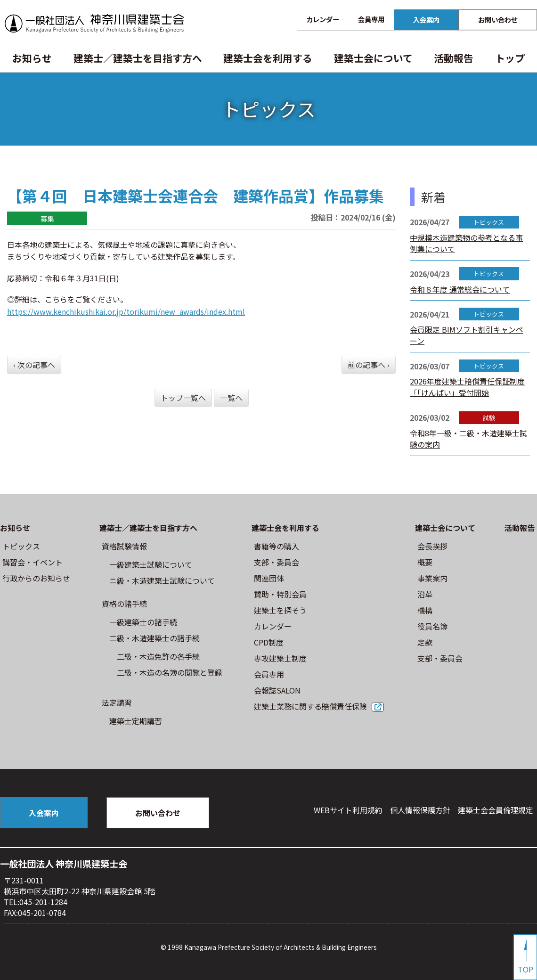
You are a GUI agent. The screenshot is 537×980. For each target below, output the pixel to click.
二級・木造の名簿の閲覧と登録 (170, 672)
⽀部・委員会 (277, 562)
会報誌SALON (277, 690)
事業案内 (432, 578)
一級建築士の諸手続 (143, 622)
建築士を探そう (280, 610)
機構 (425, 610)
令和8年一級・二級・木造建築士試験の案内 (468, 439)
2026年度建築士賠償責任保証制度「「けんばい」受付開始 (467, 387)
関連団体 (269, 578)
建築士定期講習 (136, 721)
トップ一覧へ (183, 398)
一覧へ (231, 398)
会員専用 (371, 19)
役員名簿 (432, 626)
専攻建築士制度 (280, 658)
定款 (425, 642)
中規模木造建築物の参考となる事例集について (466, 243)
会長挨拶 (432, 546)
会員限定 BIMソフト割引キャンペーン (467, 335)
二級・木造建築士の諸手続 (155, 638)
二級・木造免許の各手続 (158, 656)
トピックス (21, 546)
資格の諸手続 (124, 604)
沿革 (425, 594)
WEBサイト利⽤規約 (348, 810)
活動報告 (454, 58)
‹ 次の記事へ (34, 365)
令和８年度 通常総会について (460, 289)
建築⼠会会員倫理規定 (496, 810)
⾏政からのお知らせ (36, 578)
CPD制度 (269, 642)
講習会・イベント (33, 562)
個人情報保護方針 (420, 810)
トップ (510, 58)
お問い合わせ (498, 20)
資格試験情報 (124, 546)
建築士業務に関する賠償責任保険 (310, 706)
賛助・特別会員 (280, 594)
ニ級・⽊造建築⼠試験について (162, 580)
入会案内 (426, 20)
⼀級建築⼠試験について (151, 564)
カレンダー (323, 19)
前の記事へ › (369, 365)
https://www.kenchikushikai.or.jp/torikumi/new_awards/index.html (126, 311)
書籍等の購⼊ (277, 546)
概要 (425, 562)
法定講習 (117, 702)
